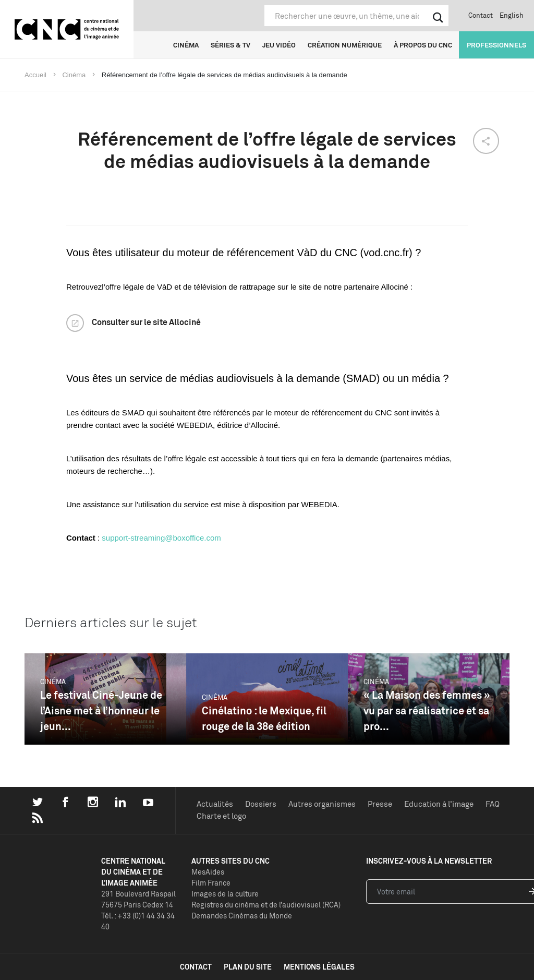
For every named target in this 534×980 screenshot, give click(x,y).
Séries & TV (230, 45)
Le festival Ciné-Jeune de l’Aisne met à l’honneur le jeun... (101, 710)
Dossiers (261, 804)
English (512, 15)
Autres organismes (322, 804)
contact (196, 967)
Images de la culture (225, 894)
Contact (481, 15)
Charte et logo (221, 816)
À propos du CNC (423, 45)
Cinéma (186, 45)
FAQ (493, 804)
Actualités (215, 804)
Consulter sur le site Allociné (146, 322)
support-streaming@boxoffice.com (161, 538)
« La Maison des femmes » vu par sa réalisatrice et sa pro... (427, 710)
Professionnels (496, 45)
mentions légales (319, 967)
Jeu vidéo (279, 45)
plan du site (248, 967)
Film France (211, 883)
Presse (380, 804)
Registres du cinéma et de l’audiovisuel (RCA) (266, 905)
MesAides (208, 872)
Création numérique (345, 45)
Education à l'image (439, 804)
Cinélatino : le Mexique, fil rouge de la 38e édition (264, 718)
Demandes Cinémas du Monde (242, 916)
